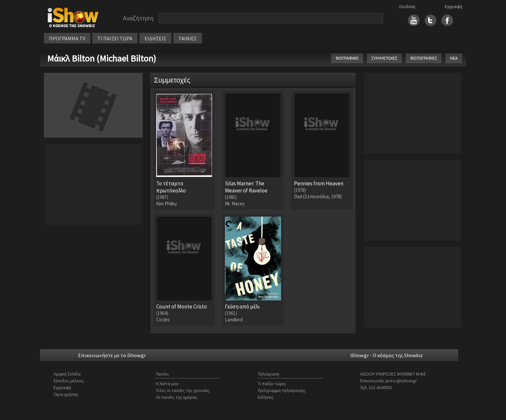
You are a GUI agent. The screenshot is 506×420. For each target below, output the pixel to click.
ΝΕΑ (454, 58)
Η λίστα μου (167, 384)
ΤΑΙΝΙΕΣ (188, 38)
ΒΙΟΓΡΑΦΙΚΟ (347, 58)
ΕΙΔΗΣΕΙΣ (155, 38)
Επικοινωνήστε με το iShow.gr (112, 355)
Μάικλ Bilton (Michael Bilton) (102, 58)
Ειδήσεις (266, 397)
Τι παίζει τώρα (272, 384)
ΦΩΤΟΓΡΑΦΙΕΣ (424, 58)
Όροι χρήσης (66, 394)
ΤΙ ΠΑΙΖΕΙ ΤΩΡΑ (115, 38)
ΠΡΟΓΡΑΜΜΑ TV (67, 38)
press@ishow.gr (401, 381)
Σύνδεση (407, 6)
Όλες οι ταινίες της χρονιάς (183, 390)
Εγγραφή (453, 6)
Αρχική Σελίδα (67, 374)
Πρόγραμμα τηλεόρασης (282, 390)
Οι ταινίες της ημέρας (177, 397)
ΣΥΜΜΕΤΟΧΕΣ (384, 58)
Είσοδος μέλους (69, 381)
